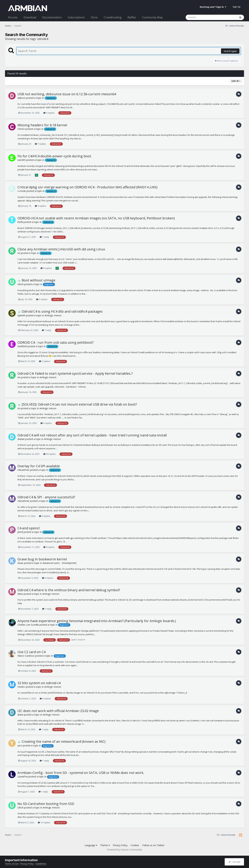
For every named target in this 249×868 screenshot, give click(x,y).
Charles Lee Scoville (28, 625)
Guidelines (41, 864)
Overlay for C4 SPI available (39, 466)
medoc (21, 687)
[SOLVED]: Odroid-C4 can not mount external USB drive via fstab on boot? (77, 404)
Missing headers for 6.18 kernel (42, 125)
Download (30, 17)
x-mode (22, 191)
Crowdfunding (113, 17)
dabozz (21, 98)
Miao (20, 594)
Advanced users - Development (60, 563)
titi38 (20, 222)
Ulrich (20, 284)
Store (94, 17)
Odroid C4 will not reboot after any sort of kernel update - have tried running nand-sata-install (92, 435)
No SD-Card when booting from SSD (46, 804)
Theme (105, 845)
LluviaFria (23, 776)
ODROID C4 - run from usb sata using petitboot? (55, 342)
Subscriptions (76, 17)
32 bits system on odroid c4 (39, 683)
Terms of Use (12, 864)
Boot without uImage (36, 280)
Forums (13, 17)
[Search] (202, 17)
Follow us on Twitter (153, 845)
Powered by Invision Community (124, 850)
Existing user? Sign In (213, 7)
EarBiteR (22, 346)
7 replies (40, 144)
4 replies (40, 206)
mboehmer (23, 470)
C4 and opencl (28, 528)
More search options (226, 61)
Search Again (230, 51)
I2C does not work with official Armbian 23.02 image (58, 711)
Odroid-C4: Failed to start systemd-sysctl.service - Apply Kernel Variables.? (75, 373)
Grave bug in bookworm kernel (42, 559)
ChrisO (21, 129)
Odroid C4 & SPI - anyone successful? (46, 497)
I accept (234, 862)
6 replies (46, 268)
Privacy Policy (120, 845)
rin (19, 253)
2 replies (42, 299)
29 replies (50, 454)
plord (20, 532)
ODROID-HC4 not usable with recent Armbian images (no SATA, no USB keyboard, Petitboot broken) (96, 218)
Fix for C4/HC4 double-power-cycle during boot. (55, 156)
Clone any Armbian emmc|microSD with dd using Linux (61, 249)
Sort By (236, 81)
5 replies (49, 113)
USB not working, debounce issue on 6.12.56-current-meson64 (67, 94)
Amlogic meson (53, 315)
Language (91, 845)
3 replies (46, 423)
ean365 (21, 160)
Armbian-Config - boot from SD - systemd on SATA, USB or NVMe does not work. (81, 773)
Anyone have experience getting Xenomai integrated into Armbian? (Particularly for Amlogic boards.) (97, 621)
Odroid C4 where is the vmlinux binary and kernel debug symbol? (69, 590)
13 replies (44, 822)
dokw (20, 715)
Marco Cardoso (26, 656)
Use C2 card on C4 (31, 652)
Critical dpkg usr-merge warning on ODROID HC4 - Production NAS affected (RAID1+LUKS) (87, 187)
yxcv (20, 745)
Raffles (132, 17)
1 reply (44, 237)
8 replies (49, 547)
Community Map (152, 17)
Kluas (20, 563)
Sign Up (237, 7)
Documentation (52, 17)
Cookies (135, 845)
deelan (21, 439)
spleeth (21, 315)
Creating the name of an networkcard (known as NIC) (61, 741)
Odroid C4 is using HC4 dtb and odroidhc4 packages (60, 311)
